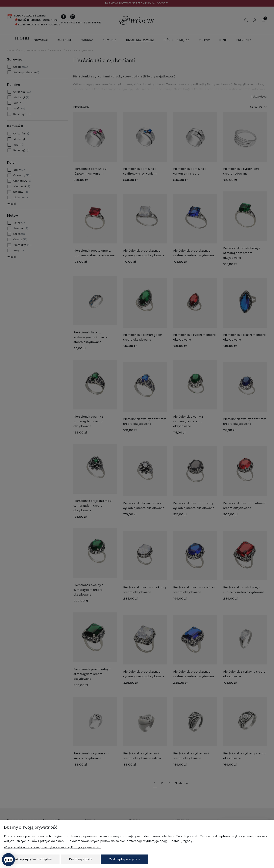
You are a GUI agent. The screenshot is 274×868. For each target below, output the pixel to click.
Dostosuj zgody (80, 859)
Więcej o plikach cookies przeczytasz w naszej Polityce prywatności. (53, 847)
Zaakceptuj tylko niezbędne (32, 859)
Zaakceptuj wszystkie (125, 859)
